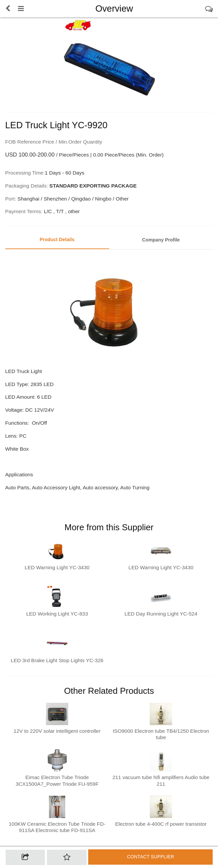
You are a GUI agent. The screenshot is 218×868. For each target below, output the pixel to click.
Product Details (57, 239)
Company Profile (161, 240)
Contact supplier (150, 857)
